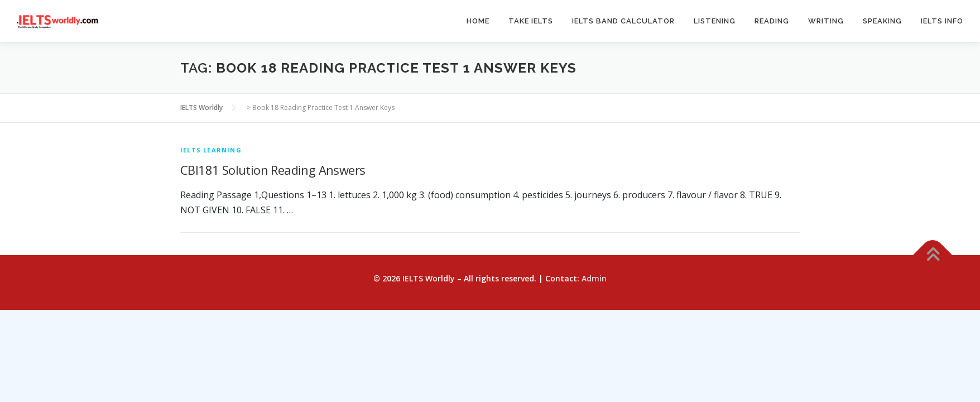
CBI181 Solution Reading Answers (273, 170)
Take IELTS (531, 21)
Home (478, 21)
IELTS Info (942, 21)
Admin (594, 278)
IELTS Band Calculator (623, 21)
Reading (772, 21)
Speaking (882, 21)
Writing (826, 21)
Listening (715, 21)
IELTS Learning (211, 150)
